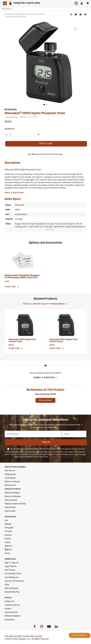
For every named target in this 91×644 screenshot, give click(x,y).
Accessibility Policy (13, 574)
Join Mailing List (12, 577)
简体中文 (8, 546)
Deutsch (8, 535)
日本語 (7, 542)
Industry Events (11, 612)
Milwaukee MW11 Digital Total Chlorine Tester (64, 341)
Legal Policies (11, 566)
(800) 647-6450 (36, 636)
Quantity (10, 129)
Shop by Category (12, 493)
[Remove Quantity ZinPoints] (6, 135)
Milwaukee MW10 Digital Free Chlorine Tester (22, 341)
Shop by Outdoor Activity (15, 504)
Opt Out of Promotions (14, 581)
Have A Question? (14, 193)
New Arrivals (10, 507)
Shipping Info (10, 474)
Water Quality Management (15, 14)
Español (8, 524)
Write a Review (45, 400)
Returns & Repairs (12, 482)
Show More (50, 230)
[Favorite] (75, 29)
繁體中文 (8, 550)
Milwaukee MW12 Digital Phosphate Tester (35, 113)
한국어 (7, 553)
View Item (12, 287)
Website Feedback (13, 616)
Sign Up (46, 442)
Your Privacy (10, 570)
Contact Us (9, 601)
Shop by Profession (13, 496)
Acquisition (9, 620)
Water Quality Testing (36, 14)
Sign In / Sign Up (12, 563)
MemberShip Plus (12, 592)
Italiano (8, 539)
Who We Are (10, 471)
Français (8, 531)
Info (6, 520)
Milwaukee (11, 110)
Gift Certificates (11, 588)
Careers (8, 609)
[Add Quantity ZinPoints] (38, 135)
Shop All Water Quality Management (45, 304)
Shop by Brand (11, 500)
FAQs (7, 585)
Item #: (32, 117)
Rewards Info (10, 485)
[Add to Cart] (46, 144)
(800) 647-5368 (15, 636)
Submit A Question (45, 378)
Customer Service (12, 605)
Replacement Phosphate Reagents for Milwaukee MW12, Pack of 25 (22, 277)
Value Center (10, 511)
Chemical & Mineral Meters (15, 17)
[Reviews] (11, 117)
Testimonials (10, 478)
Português (9, 528)
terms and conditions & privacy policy (62, 457)
